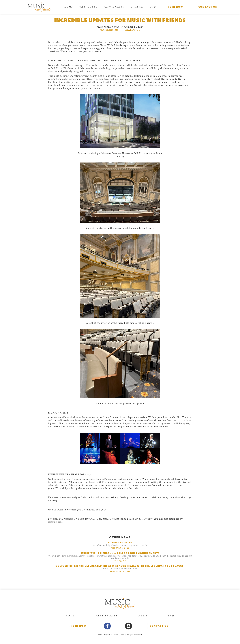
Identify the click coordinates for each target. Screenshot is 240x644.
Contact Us (159, 626)
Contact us (208, 7)
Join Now (176, 7)
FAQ (153, 7)
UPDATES (137, 7)
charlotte (132, 30)
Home (69, 7)
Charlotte (88, 7)
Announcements (109, 30)
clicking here (55, 522)
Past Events (114, 7)
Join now (79, 626)
